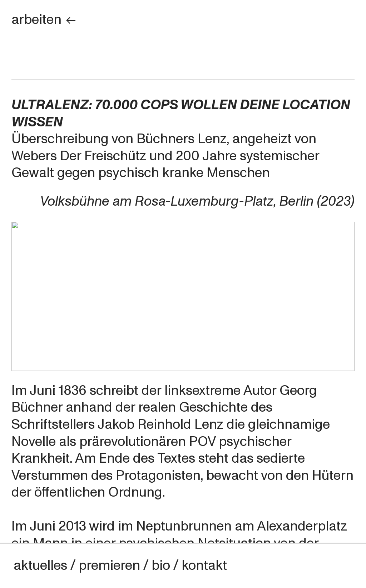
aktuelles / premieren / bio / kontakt (120, 566)
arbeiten (44, 20)
